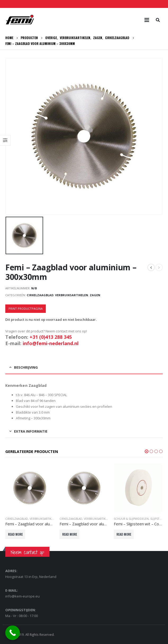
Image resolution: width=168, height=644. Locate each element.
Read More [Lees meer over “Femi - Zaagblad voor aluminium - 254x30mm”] (15, 534)
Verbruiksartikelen (72, 295)
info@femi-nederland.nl (51, 343)
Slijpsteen (157, 519)
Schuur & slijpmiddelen (131, 519)
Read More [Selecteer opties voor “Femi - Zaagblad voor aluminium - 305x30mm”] (70, 534)
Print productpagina (26, 309)
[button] (147, 451)
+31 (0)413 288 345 (51, 337)
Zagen (95, 295)
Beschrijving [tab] (26, 367)
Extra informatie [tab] (31, 431)
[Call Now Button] (13, 633)
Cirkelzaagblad (40, 295)
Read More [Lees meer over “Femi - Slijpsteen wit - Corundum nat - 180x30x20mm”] (124, 534)
